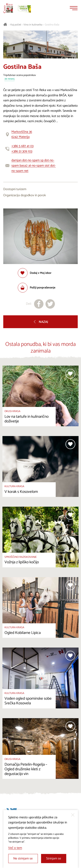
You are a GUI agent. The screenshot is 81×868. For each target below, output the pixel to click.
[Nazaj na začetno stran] (8, 8)
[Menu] (74, 8)
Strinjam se (54, 859)
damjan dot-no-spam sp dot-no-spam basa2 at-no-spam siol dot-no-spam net (34, 165)
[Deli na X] (50, 304)
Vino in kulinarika (33, 25)
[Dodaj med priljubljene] (35, 273)
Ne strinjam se (23, 859)
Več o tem (15, 848)
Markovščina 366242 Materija (22, 134)
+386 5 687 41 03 (22, 146)
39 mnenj (9, 79)
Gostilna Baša (52, 25)
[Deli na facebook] (39, 304)
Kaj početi (16, 25)
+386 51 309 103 (22, 151)
